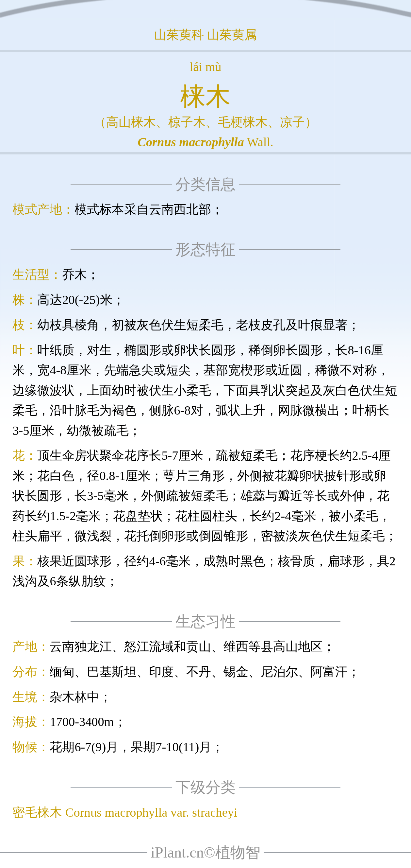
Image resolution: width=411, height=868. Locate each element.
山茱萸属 (232, 35)
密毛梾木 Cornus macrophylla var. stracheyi (125, 812)
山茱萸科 (179, 35)
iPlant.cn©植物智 (206, 852)
